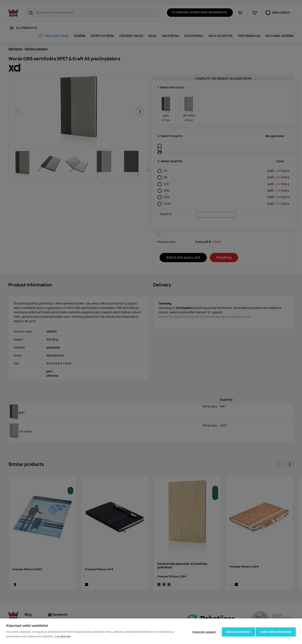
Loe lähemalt (62, 636)
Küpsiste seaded (203, 631)
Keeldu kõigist (237, 631)
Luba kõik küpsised (276, 631)
